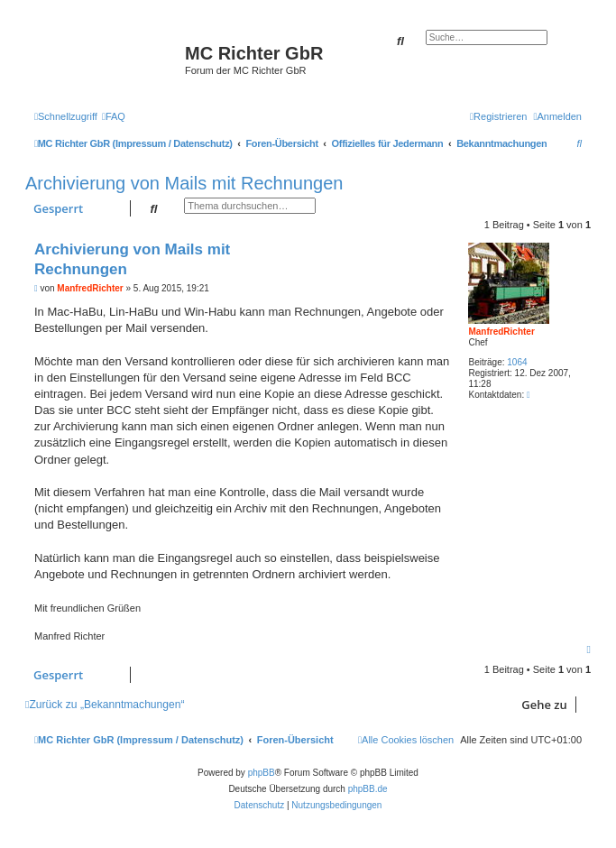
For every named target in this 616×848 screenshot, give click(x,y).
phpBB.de (368, 789)
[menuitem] (114, 116)
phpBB (262, 773)
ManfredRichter (501, 332)
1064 (517, 362)
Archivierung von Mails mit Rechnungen (184, 183)
